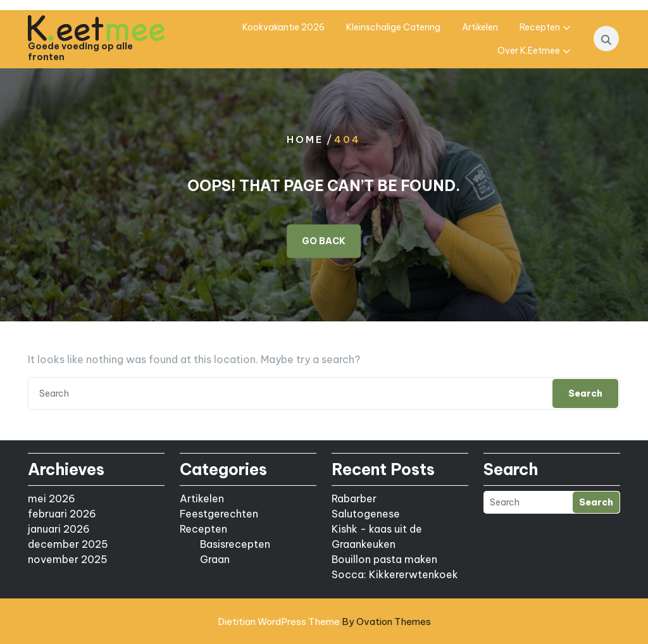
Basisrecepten (235, 544)
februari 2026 (62, 514)
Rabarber (354, 498)
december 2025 (68, 544)
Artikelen (480, 27)
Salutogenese (366, 514)
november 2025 (68, 559)
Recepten (540, 27)
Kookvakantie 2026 (283, 27)
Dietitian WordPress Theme (324, 622)
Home (305, 139)
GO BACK (324, 241)
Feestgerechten (219, 514)
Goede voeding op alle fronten (80, 52)
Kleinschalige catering (393, 27)
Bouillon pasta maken (384, 559)
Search (585, 393)
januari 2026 (59, 529)
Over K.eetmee (529, 51)
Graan (215, 559)
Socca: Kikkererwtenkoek (395, 574)
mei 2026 (52, 498)
